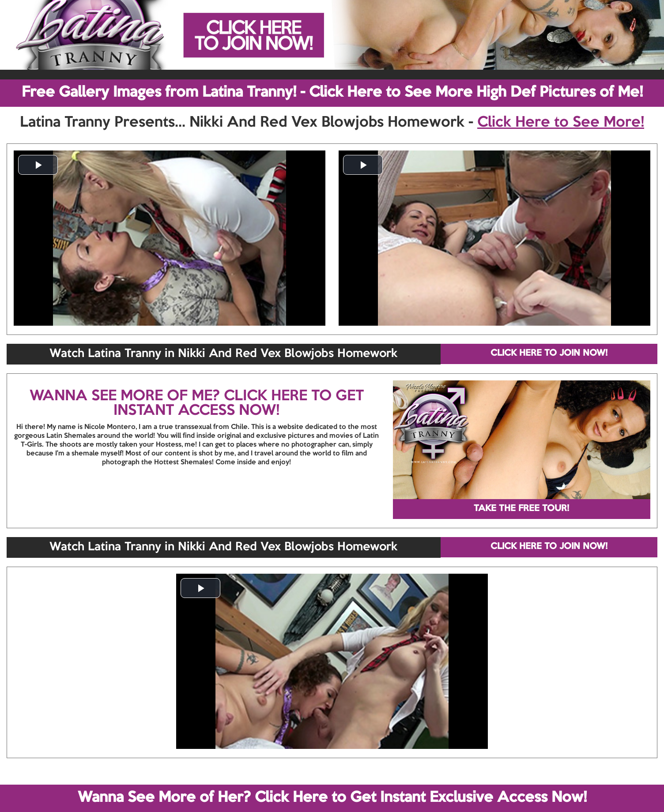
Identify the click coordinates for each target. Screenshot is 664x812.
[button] (38, 165)
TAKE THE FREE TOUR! (521, 509)
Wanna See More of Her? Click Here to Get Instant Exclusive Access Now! (332, 798)
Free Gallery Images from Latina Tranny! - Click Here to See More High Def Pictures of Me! (332, 93)
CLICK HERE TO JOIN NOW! (549, 353)
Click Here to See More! (561, 123)
